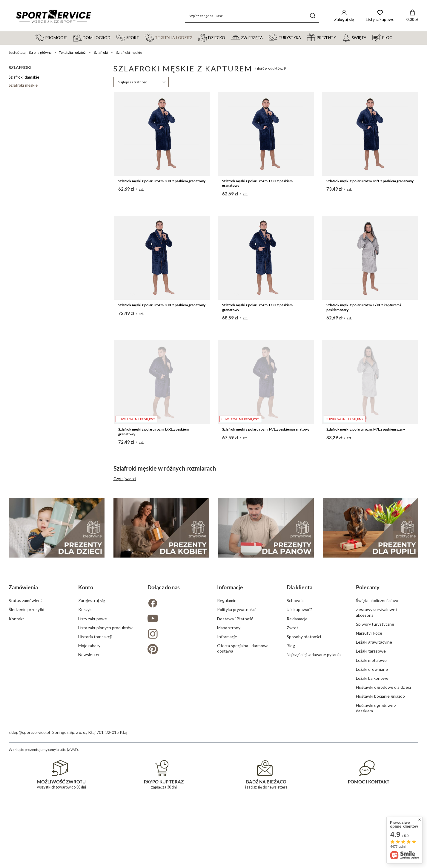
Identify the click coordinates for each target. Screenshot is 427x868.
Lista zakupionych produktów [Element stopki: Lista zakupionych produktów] (105, 756)
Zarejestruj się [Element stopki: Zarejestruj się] (92, 728)
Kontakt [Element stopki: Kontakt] (16, 747)
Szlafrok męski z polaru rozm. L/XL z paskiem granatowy (257, 183)
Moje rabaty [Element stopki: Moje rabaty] (89, 773)
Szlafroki (101, 52)
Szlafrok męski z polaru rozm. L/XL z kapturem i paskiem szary (364, 307)
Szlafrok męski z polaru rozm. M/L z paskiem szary (366, 429)
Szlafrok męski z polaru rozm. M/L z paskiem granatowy (370, 181)
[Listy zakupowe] (380, 16)
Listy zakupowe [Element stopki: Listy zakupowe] (93, 747)
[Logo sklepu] (53, 16)
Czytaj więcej (125, 479)
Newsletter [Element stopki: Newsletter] (89, 782)
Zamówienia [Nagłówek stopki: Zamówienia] (23, 715)
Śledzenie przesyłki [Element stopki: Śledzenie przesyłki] (26, 737)
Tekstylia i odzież (72, 52)
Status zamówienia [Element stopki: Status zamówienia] (26, 728)
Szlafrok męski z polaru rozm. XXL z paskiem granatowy (162, 181)
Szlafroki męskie (23, 85)
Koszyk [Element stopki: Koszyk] (85, 737)
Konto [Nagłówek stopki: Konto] (86, 715)
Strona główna (40, 52)
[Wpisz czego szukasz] (252, 16)
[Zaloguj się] (344, 16)
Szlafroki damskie (24, 77)
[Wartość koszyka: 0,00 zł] (412, 16)
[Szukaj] (312, 16)
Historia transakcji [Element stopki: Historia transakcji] (95, 764)
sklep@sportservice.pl (29, 860)
